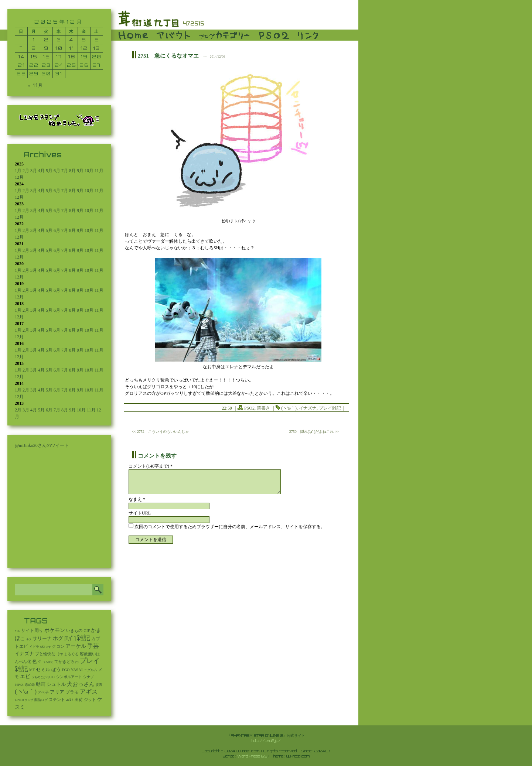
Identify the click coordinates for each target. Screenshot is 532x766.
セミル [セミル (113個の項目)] (43, 669)
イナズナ (308, 408)
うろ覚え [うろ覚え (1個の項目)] (48, 662)
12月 (19, 177)
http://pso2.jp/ (266, 741)
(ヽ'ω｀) (289, 408)
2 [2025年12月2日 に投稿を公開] (46, 40)
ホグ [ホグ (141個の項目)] (58, 638)
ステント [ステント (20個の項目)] (57, 700)
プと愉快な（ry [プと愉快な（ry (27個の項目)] (49, 654)
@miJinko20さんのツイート (42, 445)
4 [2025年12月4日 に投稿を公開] (71, 40)
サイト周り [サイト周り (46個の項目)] (32, 630)
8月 (72, 171)
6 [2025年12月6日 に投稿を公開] (97, 40)
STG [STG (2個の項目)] (17, 631)
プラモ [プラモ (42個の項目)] (72, 692)
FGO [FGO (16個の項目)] (66, 670)
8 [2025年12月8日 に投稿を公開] (34, 48)
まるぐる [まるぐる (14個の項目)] (71, 654)
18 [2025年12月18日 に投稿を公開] (72, 57)
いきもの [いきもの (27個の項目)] (74, 630)
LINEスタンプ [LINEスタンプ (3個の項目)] (24, 700)
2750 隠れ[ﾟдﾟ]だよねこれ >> (314, 432)
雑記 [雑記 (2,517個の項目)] (83, 638)
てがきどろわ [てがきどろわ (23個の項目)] (66, 661)
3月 (34, 171)
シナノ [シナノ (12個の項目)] (89, 677)
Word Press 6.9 (252, 756)
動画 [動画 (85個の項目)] (41, 684)
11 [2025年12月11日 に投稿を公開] (72, 48)
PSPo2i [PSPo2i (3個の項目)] (19, 685)
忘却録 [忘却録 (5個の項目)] (30, 685)
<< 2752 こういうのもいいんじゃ (160, 432)
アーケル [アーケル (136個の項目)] (76, 646)
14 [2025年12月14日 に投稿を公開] (21, 57)
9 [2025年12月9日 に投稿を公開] (46, 48)
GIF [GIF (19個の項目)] (87, 631)
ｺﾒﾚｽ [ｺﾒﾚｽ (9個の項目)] (70, 700)
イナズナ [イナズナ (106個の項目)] (24, 654)
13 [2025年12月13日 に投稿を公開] (97, 48)
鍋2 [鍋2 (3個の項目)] (42, 647)
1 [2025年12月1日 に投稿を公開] (34, 40)
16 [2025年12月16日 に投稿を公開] (46, 57)
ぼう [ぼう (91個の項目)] (56, 670)
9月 (80, 171)
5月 (49, 171)
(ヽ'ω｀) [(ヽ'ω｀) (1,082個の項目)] (26, 692)
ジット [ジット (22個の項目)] (90, 700)
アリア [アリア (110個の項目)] (57, 692)
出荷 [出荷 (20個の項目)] (79, 700)
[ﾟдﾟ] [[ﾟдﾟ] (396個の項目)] (70, 638)
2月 (26, 171)
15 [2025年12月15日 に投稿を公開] (34, 57)
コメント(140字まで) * (151, 466)
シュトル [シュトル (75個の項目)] (56, 684)
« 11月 (36, 85)
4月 (41, 171)
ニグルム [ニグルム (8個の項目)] (91, 670)
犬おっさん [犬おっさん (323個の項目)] (81, 684)
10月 (89, 171)
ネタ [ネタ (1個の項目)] (29, 639)
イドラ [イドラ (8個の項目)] (34, 647)
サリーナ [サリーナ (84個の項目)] (42, 639)
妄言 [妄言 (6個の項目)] (99, 685)
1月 (18, 171)
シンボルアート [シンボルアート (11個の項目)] (69, 677)
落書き (263, 408)
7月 (65, 171)
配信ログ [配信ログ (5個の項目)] (41, 700)
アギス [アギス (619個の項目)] (89, 692)
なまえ (137, 499)
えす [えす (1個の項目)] (48, 647)
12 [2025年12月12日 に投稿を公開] (84, 48)
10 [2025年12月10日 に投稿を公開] (59, 48)
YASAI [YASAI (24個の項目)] (77, 670)
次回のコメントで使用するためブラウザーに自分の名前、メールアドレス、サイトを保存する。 (230, 527)
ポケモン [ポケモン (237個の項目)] (55, 630)
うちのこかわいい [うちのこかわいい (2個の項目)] (43, 677)
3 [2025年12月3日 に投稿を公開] (59, 40)
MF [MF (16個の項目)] (32, 670)
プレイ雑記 (330, 408)
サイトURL (140, 513)
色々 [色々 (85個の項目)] (37, 661)
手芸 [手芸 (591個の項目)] (93, 646)
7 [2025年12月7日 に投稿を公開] (21, 48)
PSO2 (249, 408)
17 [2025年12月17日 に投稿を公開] (59, 57)
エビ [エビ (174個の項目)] (25, 676)
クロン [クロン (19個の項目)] (58, 647)
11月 (99, 171)
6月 (57, 171)
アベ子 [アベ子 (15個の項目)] (43, 692)
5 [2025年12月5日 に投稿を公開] (84, 40)
